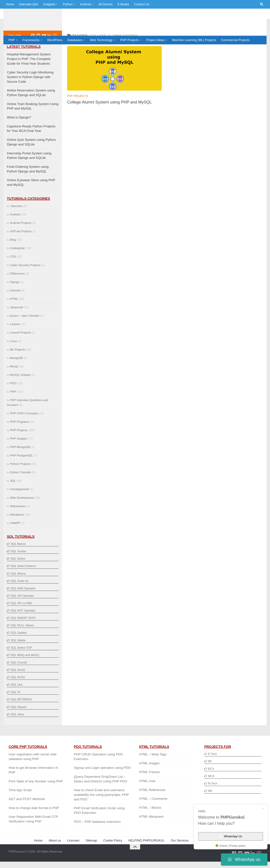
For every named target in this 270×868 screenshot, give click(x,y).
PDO (13, 397)
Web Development (22, 512)
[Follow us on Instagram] (55, 49)
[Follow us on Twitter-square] (38, 49)
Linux (14, 355)
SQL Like (17, 698)
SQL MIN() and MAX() (25, 669)
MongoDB (16, 372)
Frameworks (31, 40)
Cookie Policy (113, 854)
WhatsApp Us (239, 843)
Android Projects (21, 237)
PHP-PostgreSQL (21, 469)
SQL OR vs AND (21, 617)
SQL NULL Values (22, 639)
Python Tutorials (20, 486)
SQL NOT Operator (23, 624)
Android (85, 4)
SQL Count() (19, 676)
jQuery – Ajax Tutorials (25, 329)
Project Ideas (155, 40)
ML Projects (18, 363)
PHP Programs (20, 436)
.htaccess (16, 220)
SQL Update (19, 646)
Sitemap (91, 854)
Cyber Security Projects (25, 279)
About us (55, 854)
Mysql (14, 380)
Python (68, 4)
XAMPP (15, 537)
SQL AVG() (18, 691)
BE (209, 775)
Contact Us (142, 4)
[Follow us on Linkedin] (49, 49)
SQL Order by (20, 595)
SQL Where (18, 587)
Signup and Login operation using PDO (102, 781)
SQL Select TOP (21, 661)
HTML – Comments (153, 812)
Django (15, 296)
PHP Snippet (18, 452)
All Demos (106, 4)
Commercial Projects (235, 40)
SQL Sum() (18, 684)
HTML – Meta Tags (153, 768)
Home (10, 4)
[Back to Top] (135, 861)
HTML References (152, 804)
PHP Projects (129, 40)
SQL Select (18, 572)
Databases (75, 40)
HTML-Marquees (151, 830)
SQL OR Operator (22, 610)
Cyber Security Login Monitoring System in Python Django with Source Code (30, 91)
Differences (17, 287)
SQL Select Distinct (23, 580)
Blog (13, 253)
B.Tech (212, 768)
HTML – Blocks (150, 821)
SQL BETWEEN (21, 713)
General (15, 304)
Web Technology (101, 40)
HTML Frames (149, 786)
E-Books (123, 4)
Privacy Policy (205, 854)
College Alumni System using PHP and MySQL (109, 116)
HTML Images (149, 777)
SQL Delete (18, 654)
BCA (211, 782)
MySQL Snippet (20, 389)
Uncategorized (19, 503)
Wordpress (17, 528)
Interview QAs (29, 4)
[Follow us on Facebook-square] (33, 49)
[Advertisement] (199, 21)
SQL (13, 495)
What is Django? (19, 131)
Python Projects (20, 478)
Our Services (180, 854)
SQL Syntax (18, 565)
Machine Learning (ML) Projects (194, 40)
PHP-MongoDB (20, 461)
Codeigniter (17, 262)
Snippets (49, 4)
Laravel (15, 338)
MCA (211, 790)
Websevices (18, 520)
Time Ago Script (20, 804)
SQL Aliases (19, 721)
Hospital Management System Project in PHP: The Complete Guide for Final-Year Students (29, 73)
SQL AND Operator (23, 602)
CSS (13, 270)
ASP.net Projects (21, 245)
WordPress (55, 40)
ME (210, 805)
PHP (12, 40)
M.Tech (213, 797)
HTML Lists (147, 795)
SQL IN (15, 706)
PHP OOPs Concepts (24, 427)
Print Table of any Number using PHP (36, 795)
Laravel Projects (20, 346)
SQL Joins (17, 728)
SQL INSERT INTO (23, 632)
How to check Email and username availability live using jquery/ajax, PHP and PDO (101, 808)
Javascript (17, 321)
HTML (14, 313)
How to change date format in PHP (34, 822)
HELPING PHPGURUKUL (146, 854)
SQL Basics (18, 558)
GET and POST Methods (27, 813)
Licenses (73, 854)
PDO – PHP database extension (97, 835)
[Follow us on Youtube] (44, 49)
